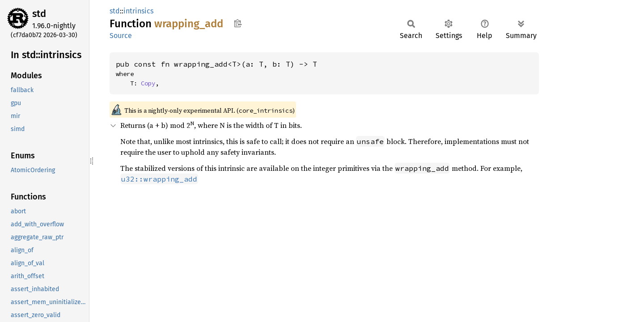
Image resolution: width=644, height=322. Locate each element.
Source (121, 36)
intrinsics (138, 11)
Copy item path (238, 23)
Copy (148, 83)
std (39, 14)
